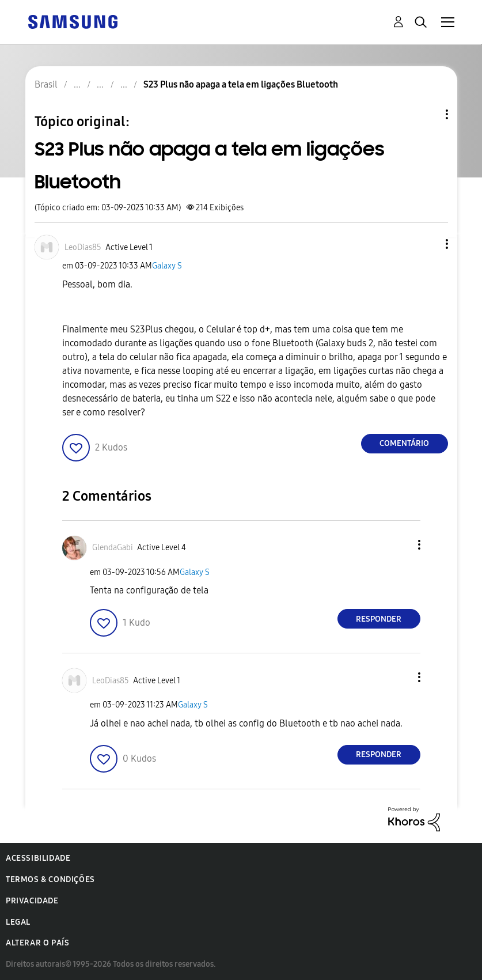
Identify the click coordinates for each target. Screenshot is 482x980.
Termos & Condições (50, 879)
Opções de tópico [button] (427, 114)
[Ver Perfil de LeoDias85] (83, 247)
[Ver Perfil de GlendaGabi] (113, 548)
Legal (18, 922)
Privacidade (32, 901)
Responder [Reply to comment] (379, 619)
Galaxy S (167, 266)
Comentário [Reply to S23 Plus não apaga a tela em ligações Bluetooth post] (404, 443)
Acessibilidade (38, 858)
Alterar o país (37, 943)
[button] (427, 244)
